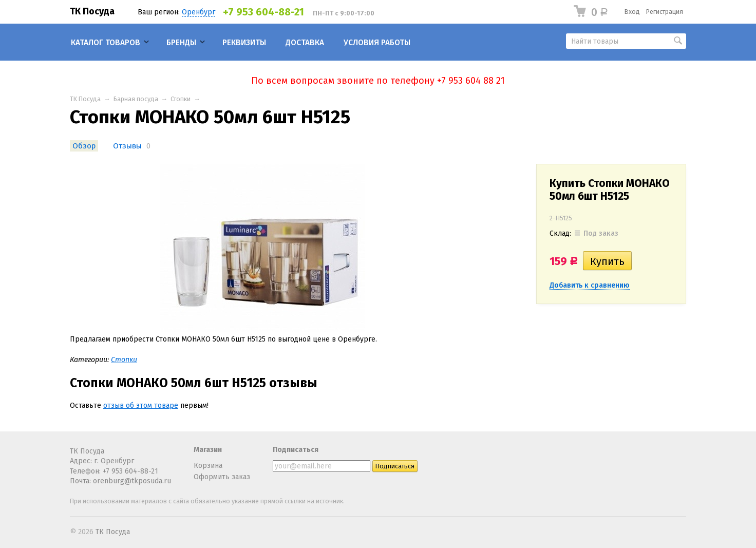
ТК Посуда (92, 11)
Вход (632, 12)
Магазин (208, 450)
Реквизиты (244, 43)
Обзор (84, 146)
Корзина (208, 466)
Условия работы (377, 43)
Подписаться (296, 450)
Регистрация (665, 12)
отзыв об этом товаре (141, 405)
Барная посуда (136, 99)
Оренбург (199, 12)
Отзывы (127, 146)
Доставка (305, 43)
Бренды (181, 43)
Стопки (181, 99)
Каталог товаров (106, 43)
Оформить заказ (222, 477)
